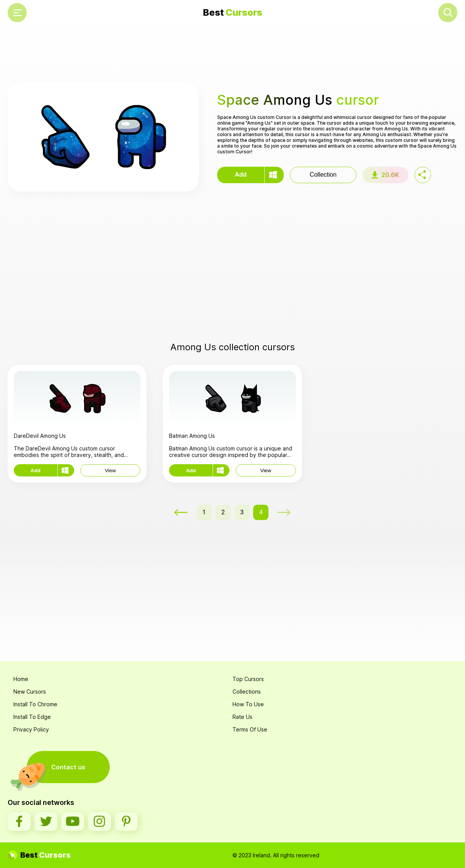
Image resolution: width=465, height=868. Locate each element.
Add (241, 175)
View (110, 471)
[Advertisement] (232, 54)
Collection (323, 175)
